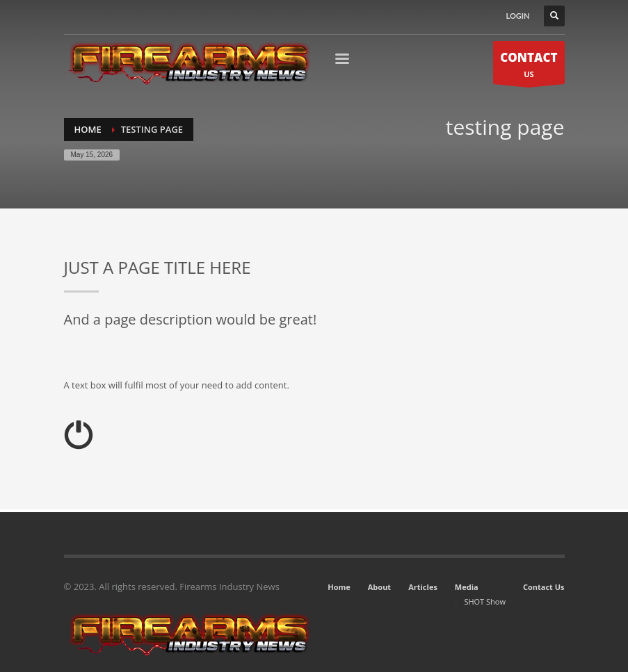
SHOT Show (485, 601)
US (529, 66)
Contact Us (544, 587)
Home (339, 587)
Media (467, 587)
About (379, 587)
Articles (423, 587)
